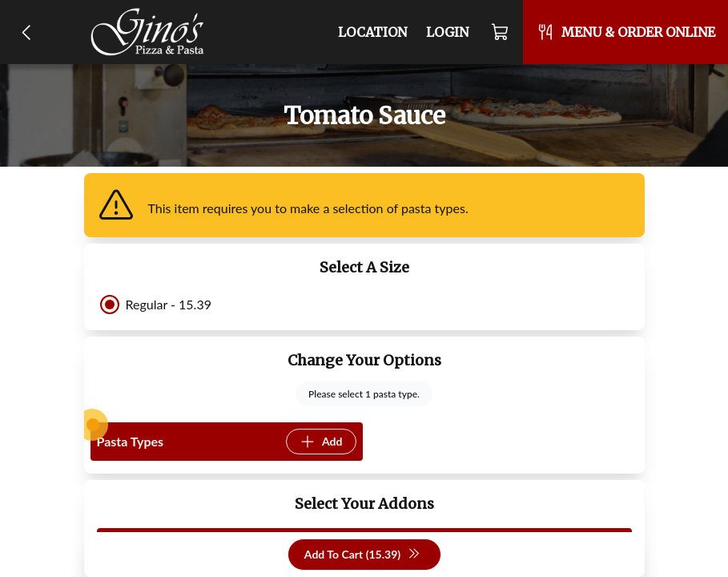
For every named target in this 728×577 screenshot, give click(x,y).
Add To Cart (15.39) (362, 555)
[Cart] (501, 32)
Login (447, 32)
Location (372, 32)
